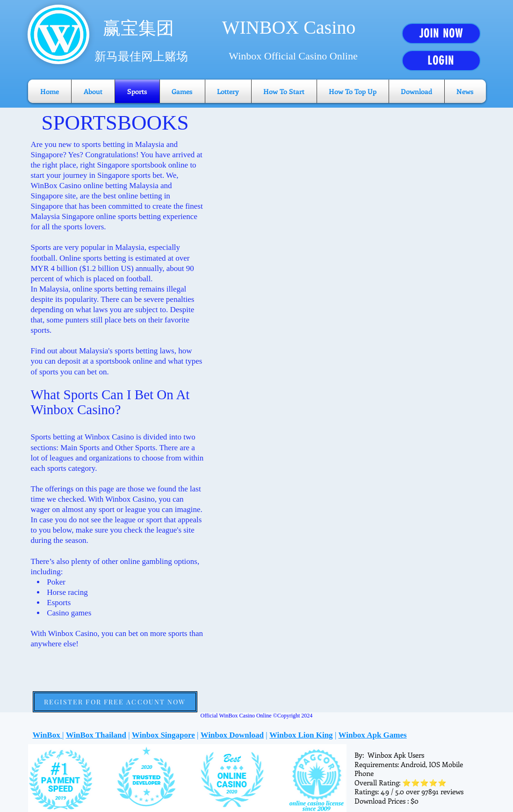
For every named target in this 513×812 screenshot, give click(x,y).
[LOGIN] (441, 61)
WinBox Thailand (96, 735)
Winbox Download (232, 735)
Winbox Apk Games (373, 735)
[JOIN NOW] (441, 33)
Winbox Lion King (301, 735)
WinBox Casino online (67, 186)
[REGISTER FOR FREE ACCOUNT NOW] (115, 702)
